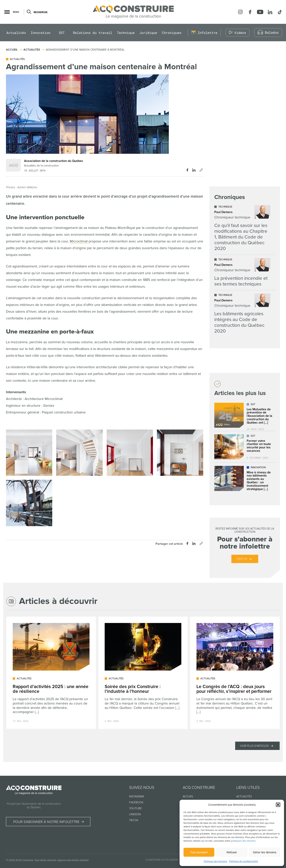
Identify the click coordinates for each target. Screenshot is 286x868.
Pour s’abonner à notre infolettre (46, 822)
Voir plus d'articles (254, 746)
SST (62, 33)
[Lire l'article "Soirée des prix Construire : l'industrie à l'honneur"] (143, 673)
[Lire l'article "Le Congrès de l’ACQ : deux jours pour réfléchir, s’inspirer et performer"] (235, 673)
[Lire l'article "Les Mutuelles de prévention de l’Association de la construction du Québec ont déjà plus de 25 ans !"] (245, 415)
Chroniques (172, 33)
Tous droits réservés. (46, 860)
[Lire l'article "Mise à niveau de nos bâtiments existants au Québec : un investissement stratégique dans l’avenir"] (245, 478)
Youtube (135, 808)
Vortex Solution (80, 860)
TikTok (134, 820)
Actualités (16, 33)
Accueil (188, 796)
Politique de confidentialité (244, 861)
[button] (278, 805)
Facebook (136, 802)
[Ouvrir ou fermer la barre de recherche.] (29, 12)
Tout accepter (199, 852)
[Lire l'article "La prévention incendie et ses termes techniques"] (242, 272)
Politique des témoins (215, 861)
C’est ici (242, 559)
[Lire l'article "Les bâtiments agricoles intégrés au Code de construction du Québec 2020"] (242, 314)
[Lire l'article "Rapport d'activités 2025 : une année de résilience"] (51, 673)
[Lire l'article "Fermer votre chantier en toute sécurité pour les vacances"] (245, 447)
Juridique (148, 33)
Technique (126, 33)
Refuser (232, 852)
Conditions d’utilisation (162, 860)
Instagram (136, 796)
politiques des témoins (243, 841)
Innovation (41, 33)
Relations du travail (93, 33)
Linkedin (135, 814)
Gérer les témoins (265, 852)
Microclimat (79, 241)
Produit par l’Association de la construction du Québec (34, 806)
